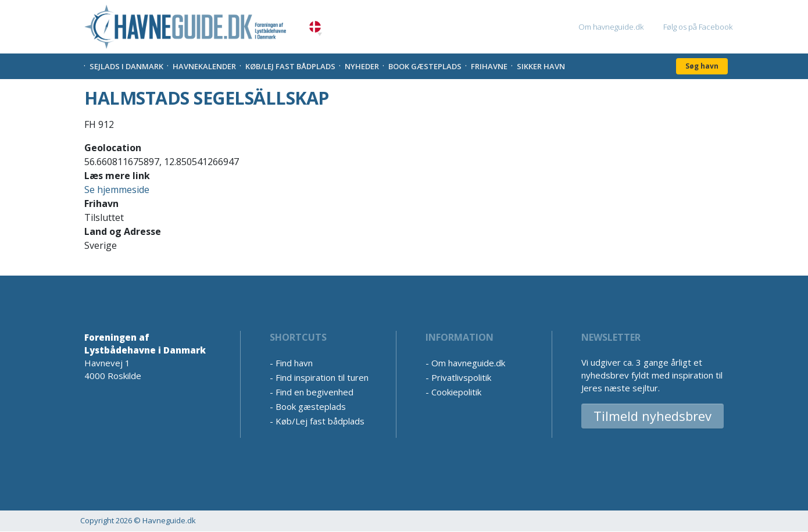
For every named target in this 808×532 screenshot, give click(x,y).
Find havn (294, 363)
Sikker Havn (541, 66)
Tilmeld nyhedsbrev (653, 416)
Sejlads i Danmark (126, 66)
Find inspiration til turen (322, 377)
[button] (320, 34)
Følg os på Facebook (698, 27)
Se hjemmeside (117, 190)
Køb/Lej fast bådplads (290, 66)
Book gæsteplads (425, 66)
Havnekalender (204, 66)
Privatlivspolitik (461, 377)
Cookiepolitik (456, 392)
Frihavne (489, 66)
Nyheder (362, 66)
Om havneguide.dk (611, 27)
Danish (315, 27)
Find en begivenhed (314, 392)
